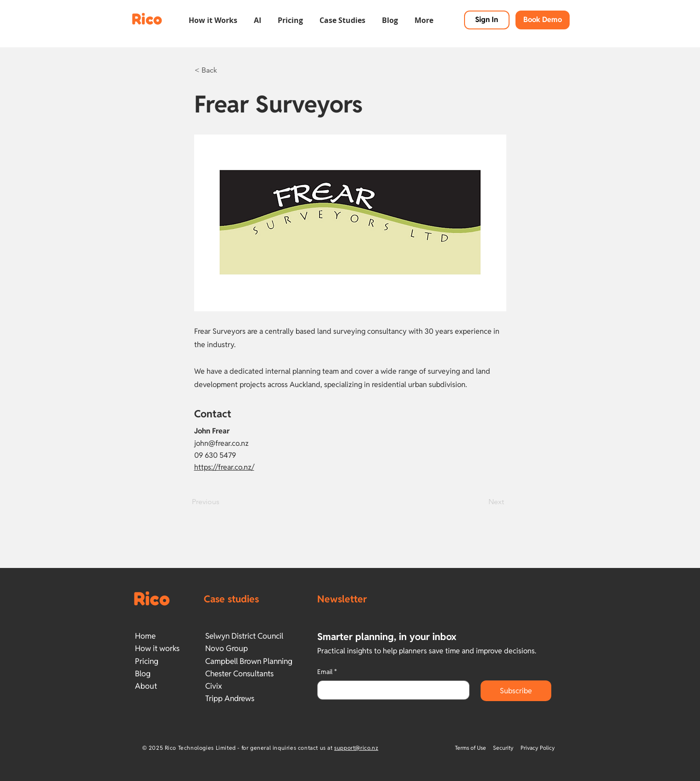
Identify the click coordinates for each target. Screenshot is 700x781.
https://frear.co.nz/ (224, 467)
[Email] (391, 690)
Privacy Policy (538, 748)
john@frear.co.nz (221, 443)
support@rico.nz (356, 748)
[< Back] (225, 70)
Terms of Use (471, 748)
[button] (213, 16)
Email (327, 672)
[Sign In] (487, 20)
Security (503, 748)
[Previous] (222, 502)
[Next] (481, 502)
